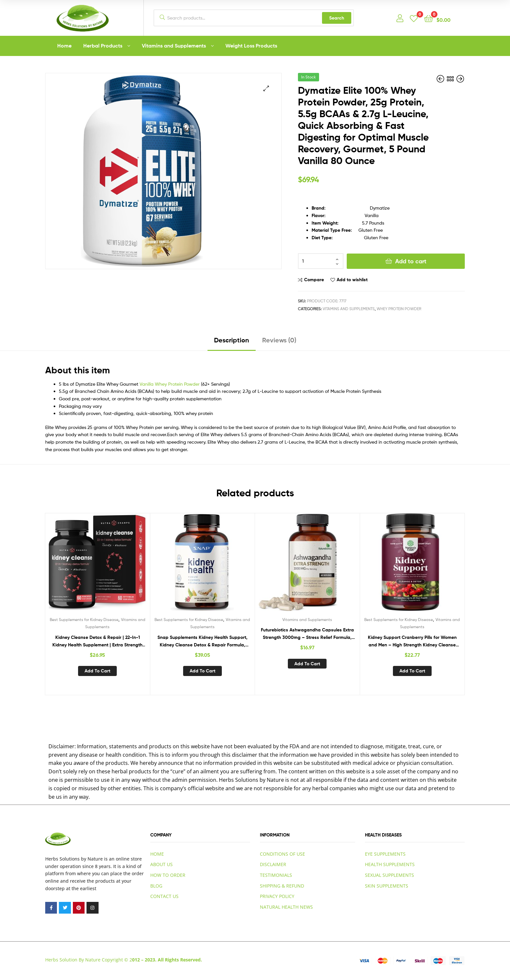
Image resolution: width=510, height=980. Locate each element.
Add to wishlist (352, 280)
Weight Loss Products (251, 46)
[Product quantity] (321, 261)
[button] (266, 88)
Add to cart (411, 261)
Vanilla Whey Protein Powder (170, 384)
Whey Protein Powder (399, 309)
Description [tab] (232, 340)
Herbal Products (103, 46)
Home (64, 46)
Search (337, 18)
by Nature (92, 859)
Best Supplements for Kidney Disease (84, 620)
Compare (314, 280)
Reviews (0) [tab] (279, 340)
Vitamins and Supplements (174, 46)
